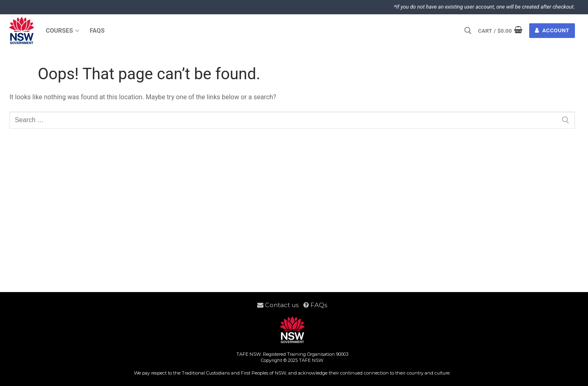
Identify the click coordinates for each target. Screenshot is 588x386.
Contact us (280, 305)
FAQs (315, 305)
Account (552, 30)
